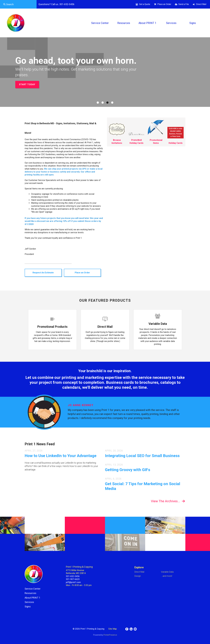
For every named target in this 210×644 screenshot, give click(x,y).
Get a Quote (145, 4)
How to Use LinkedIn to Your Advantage (61, 456)
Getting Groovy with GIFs (128, 470)
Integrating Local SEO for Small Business (142, 456)
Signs (193, 23)
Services (171, 23)
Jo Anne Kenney (81, 405)
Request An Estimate (43, 273)
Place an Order (164, 4)
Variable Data (158, 324)
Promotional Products (52, 327)
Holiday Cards (176, 143)
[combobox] (18, 4)
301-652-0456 (73, 576)
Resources (124, 23)
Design (138, 576)
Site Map (113, 629)
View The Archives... (165, 501)
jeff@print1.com (73, 582)
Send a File (184, 4)
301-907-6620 (73, 579)
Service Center (100, 23)
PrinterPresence (110, 635)
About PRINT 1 (147, 23)
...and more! (167, 576)
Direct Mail (201, 4)
